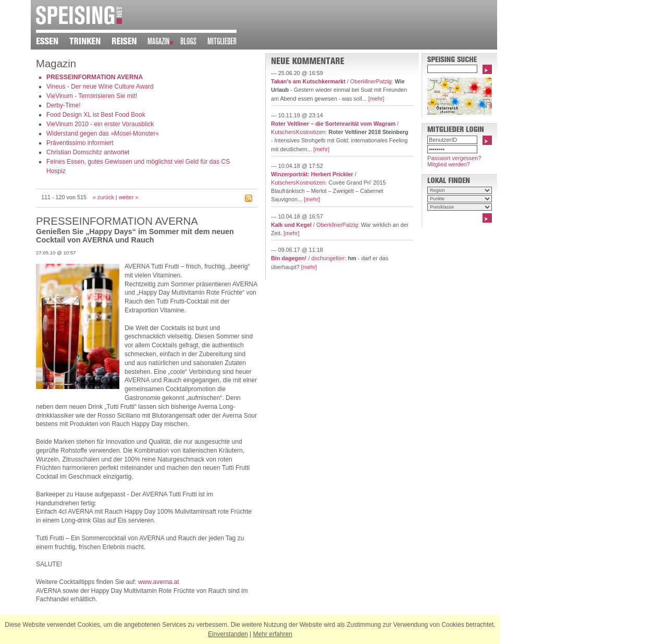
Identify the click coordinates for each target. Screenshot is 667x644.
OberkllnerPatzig (371, 81)
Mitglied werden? (449, 164)
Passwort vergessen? (454, 158)
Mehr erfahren (273, 634)
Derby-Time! (64, 105)
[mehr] (376, 99)
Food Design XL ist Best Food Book (96, 115)
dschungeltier (328, 258)
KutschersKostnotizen (298, 132)
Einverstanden (228, 634)
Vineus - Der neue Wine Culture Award (100, 87)
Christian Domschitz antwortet (88, 152)
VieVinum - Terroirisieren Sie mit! (92, 96)
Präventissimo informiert (80, 143)
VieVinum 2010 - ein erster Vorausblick (100, 124)
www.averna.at (159, 582)
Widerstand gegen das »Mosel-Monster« (103, 133)
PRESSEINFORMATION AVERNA (95, 77)
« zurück (103, 197)
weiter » (129, 197)
